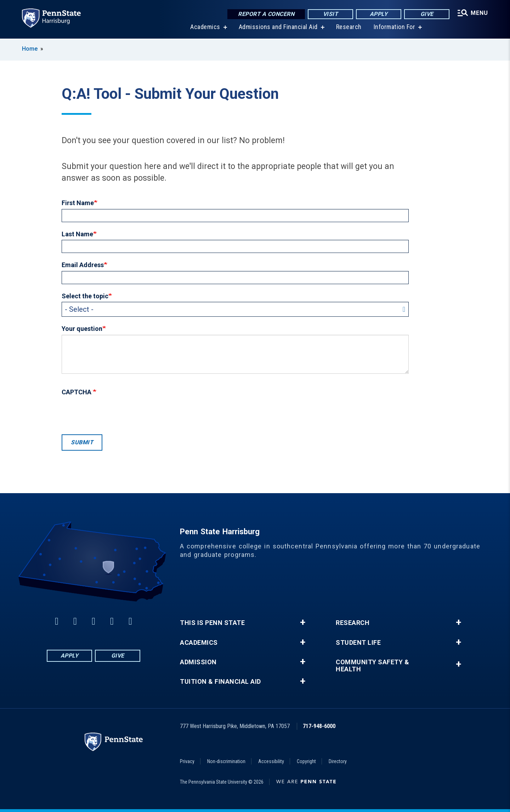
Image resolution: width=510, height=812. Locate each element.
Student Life (358, 643)
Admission (198, 662)
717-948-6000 (319, 726)
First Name (78, 203)
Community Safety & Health (372, 666)
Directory (338, 761)
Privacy (187, 761)
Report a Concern (266, 14)
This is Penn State (212, 623)
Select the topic (85, 296)
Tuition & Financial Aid (220, 682)
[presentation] (115, 413)
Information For (395, 28)
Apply (379, 14)
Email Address (83, 265)
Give (427, 14)
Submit (82, 442)
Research (349, 28)
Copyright (306, 761)
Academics (205, 28)
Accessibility (271, 761)
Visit (331, 14)
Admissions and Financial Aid (278, 28)
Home (30, 49)
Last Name (77, 234)
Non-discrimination (226, 761)
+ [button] (303, 622)
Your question (82, 329)
